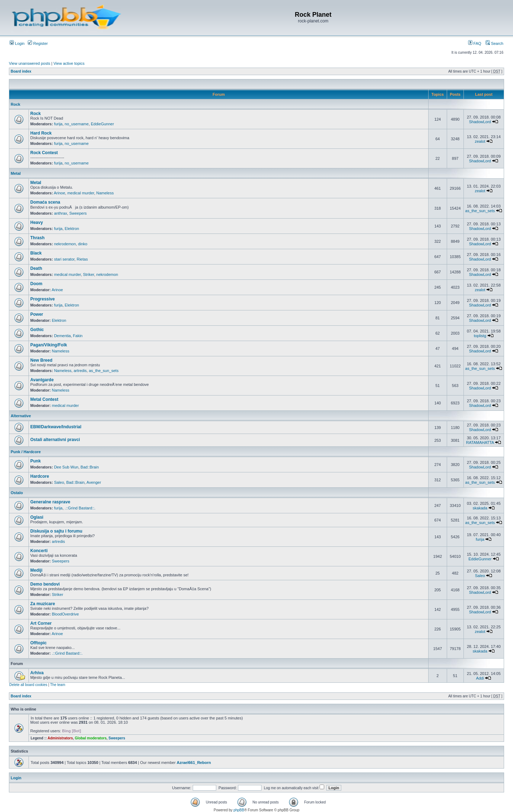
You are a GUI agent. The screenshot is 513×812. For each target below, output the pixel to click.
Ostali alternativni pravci (55, 440)
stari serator (64, 259)
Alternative (21, 416)
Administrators (60, 738)
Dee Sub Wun (66, 467)
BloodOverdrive (66, 614)
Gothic (37, 330)
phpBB (239, 810)
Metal (16, 173)
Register (38, 43)
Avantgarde (42, 380)
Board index (21, 71)
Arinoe (59, 193)
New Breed (41, 360)
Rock (15, 104)
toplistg (480, 336)
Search (494, 43)
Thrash (37, 238)
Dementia (63, 336)
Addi (480, 678)
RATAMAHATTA (480, 442)
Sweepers (78, 213)
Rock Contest (44, 153)
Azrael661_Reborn (194, 763)
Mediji (36, 570)
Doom (36, 284)
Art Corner (41, 623)
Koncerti (39, 551)
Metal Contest (44, 399)
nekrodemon (65, 244)
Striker (89, 274)
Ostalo (17, 493)
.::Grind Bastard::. (80, 508)
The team (58, 685)
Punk (35, 461)
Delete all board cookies (28, 685)
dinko (83, 244)
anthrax (61, 213)
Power (37, 314)
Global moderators (91, 738)
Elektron (72, 229)
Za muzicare (43, 604)
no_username (77, 124)
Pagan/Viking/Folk (49, 345)
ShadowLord (480, 122)
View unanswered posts (30, 63)
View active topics (69, 63)
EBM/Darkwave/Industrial (56, 427)
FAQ (475, 43)
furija (58, 124)
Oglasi (37, 517)
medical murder (81, 193)
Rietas (82, 259)
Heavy (37, 222)
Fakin (78, 336)
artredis (80, 371)
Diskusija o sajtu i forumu (56, 531)
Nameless (105, 193)
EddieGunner (102, 124)
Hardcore (40, 476)
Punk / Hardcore (26, 452)
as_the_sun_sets (480, 211)
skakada (480, 508)
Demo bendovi (45, 584)
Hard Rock (41, 133)
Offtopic (38, 643)
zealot (480, 141)
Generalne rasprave (50, 502)
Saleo (59, 482)
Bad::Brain (90, 467)
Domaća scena (45, 202)
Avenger (94, 482)
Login (17, 43)
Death (36, 268)
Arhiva (37, 673)
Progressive (43, 299)
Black (36, 253)
